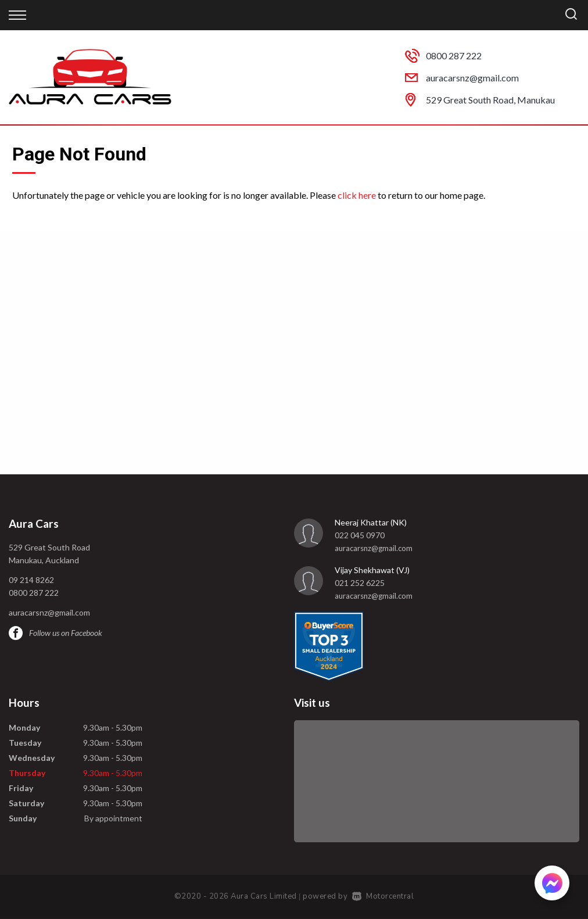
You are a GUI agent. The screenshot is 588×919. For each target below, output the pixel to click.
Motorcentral (383, 896)
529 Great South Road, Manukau (490, 100)
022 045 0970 (360, 535)
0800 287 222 (454, 56)
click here (357, 195)
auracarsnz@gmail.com (472, 78)
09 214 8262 (31, 580)
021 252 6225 (360, 583)
